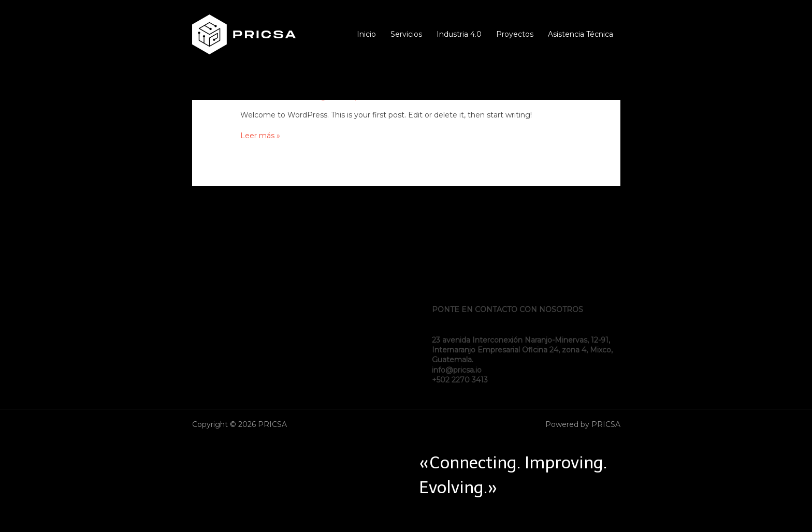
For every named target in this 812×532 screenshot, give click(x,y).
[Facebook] (585, 85)
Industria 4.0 (459, 34)
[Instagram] (616, 85)
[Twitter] (600, 85)
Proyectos (515, 34)
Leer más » (260, 136)
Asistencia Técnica (581, 34)
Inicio (366, 34)
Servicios (406, 34)
